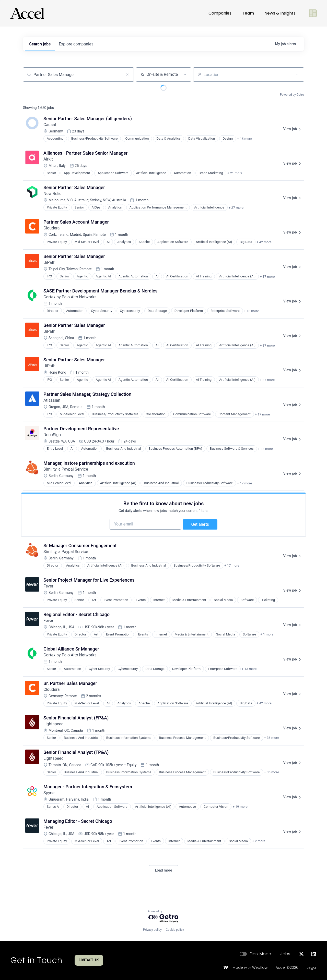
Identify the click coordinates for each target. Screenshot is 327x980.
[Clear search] (127, 75)
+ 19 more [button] (240, 809)
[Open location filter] (297, 75)
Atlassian (52, 400)
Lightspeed (54, 726)
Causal (50, 125)
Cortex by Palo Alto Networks (70, 297)
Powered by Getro (292, 95)
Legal (312, 968)
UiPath (49, 262)
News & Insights (280, 13)
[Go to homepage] (27, 13)
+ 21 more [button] (235, 173)
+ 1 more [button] (267, 637)
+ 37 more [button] (267, 277)
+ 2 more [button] (259, 844)
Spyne (49, 795)
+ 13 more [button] (251, 311)
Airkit (48, 159)
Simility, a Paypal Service (66, 469)
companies (76, 44)
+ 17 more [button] (262, 414)
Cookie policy (175, 930)
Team (248, 13)
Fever (48, 588)
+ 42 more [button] (264, 242)
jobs (40, 44)
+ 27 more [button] (236, 208)
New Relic (52, 194)
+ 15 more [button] (244, 139)
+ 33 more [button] (265, 449)
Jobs (285, 954)
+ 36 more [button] (272, 740)
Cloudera (52, 228)
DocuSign (52, 435)
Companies (220, 13)
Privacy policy (152, 930)
